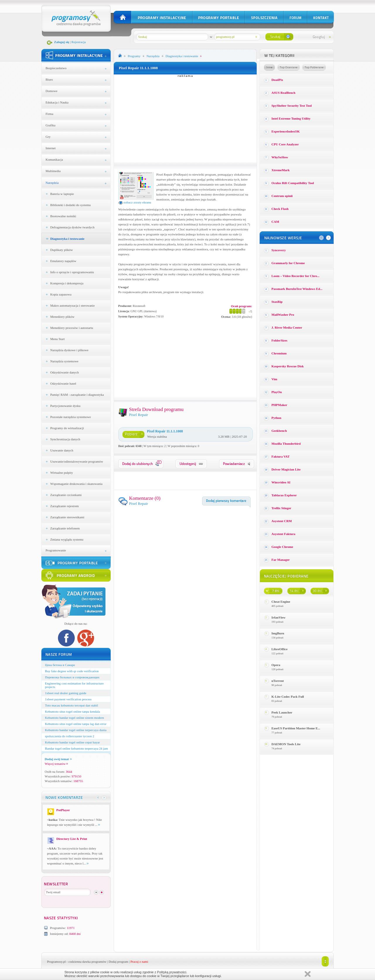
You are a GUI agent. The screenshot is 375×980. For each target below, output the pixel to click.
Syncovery (279, 250)
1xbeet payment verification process (68, 699)
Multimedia (53, 171)
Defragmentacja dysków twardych (73, 227)
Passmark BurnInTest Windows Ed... (297, 289)
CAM (275, 222)
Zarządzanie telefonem (65, 528)
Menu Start (58, 339)
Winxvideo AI (281, 482)
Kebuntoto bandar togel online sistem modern (75, 718)
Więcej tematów (56, 764)
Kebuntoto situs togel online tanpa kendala (73, 711)
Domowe (52, 91)
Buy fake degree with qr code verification (72, 671)
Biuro (49, 79)
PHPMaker (279, 405)
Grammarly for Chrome (288, 263)
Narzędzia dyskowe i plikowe (69, 350)
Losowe (269, 67)
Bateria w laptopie (62, 194)
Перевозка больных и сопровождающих (72, 677)
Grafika (51, 125)
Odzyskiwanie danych (65, 372)
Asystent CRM (282, 521)
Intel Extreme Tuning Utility (291, 118)
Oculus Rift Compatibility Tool (293, 183)
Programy (134, 56)
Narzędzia (52, 183)
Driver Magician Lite (286, 469)
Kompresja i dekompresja (67, 283)
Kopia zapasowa (61, 294)
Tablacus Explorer (284, 495)
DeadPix (277, 80)
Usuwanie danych (62, 450)
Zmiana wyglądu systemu (67, 539)
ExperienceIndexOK (286, 131)
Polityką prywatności (172, 972)
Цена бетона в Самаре (60, 665)
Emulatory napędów (63, 261)
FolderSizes (279, 340)
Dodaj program (119, 962)
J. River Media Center (287, 327)
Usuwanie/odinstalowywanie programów (77, 461)
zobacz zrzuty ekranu (135, 202)
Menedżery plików (63, 317)
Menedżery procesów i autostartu (72, 328)
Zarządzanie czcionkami (66, 495)
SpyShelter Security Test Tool (292, 106)
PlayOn (277, 392)
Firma (50, 114)
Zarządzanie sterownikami (67, 517)
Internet (51, 148)
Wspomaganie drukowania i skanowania (76, 484)
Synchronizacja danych (65, 439)
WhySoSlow (280, 157)
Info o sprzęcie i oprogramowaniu (72, 272)
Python (277, 418)
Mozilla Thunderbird (286, 444)
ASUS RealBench (284, 93)
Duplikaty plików (62, 250)
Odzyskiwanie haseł (63, 383)
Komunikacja (54, 159)
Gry (48, 137)
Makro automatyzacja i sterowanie (73, 305)
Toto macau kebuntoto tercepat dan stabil (72, 705)
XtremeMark (281, 170)
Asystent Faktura (284, 534)
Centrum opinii (282, 196)
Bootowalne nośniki (63, 216)
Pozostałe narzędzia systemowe (71, 417)
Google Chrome (282, 547)
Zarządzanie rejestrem (65, 506)
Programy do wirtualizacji (67, 428)
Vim (275, 379)
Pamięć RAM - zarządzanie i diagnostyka (77, 395)
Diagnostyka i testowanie (68, 239)
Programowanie (56, 550)
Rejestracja (79, 42)
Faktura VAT (281, 456)
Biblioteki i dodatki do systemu (71, 205)
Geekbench (279, 431)
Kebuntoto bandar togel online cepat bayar (73, 742)
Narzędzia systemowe (64, 361)
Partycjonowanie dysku (65, 406)
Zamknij (308, 974)
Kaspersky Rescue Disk (288, 366)
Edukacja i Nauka (57, 102)
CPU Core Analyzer (285, 144)
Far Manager (281, 560)
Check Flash (280, 209)
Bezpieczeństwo (56, 68)
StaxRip (277, 302)
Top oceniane (289, 67)
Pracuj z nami (139, 962)
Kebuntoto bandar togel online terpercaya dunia (76, 730)
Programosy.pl (57, 962)
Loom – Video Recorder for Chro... (296, 276)
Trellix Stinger (282, 508)
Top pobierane (314, 67)
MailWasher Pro (283, 315)
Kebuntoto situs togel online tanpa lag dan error (76, 724)
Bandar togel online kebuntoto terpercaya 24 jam (77, 748)
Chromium (279, 353)
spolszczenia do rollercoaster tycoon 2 (70, 736)
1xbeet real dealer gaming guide (66, 693)
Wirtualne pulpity (62, 473)
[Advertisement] (185, 118)
